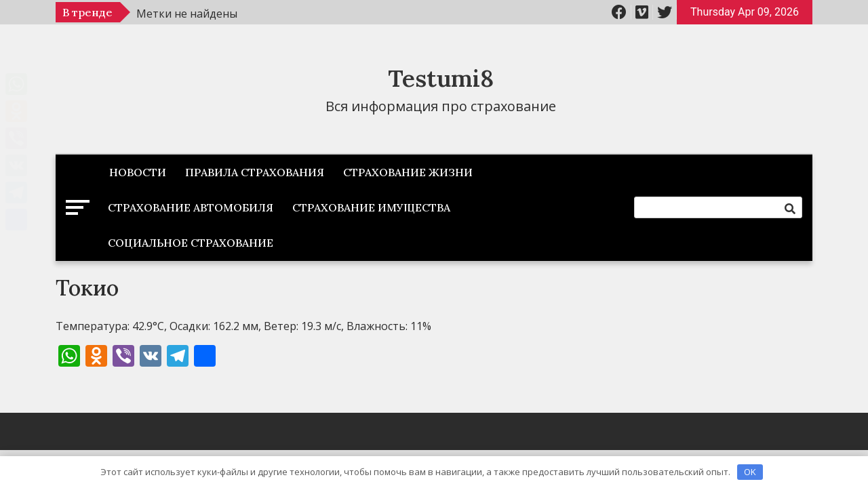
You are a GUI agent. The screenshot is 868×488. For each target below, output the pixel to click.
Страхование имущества (371, 207)
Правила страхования (255, 172)
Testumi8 (441, 78)
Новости (138, 172)
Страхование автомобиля (191, 207)
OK (750, 472)
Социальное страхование (191, 243)
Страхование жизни (408, 172)
